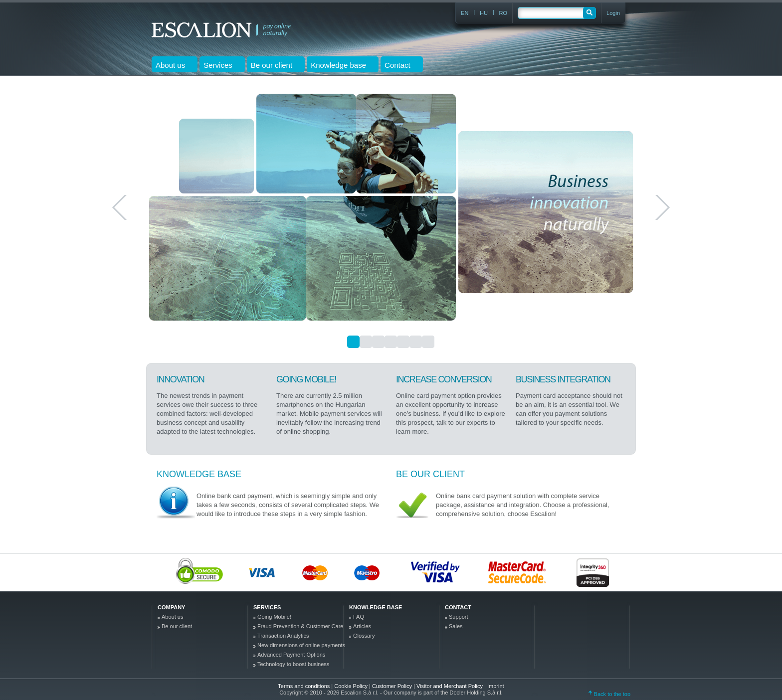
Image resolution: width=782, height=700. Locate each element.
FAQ (359, 617)
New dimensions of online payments (301, 645)
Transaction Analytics (283, 636)
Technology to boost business (293, 664)
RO (503, 13)
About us (172, 617)
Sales (456, 626)
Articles (362, 626)
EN (465, 13)
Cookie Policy (352, 686)
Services (267, 607)
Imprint (496, 686)
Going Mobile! (274, 617)
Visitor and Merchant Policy (450, 686)
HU (484, 13)
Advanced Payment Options (291, 655)
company (171, 607)
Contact (458, 607)
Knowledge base (199, 474)
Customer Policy (393, 686)
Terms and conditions (304, 686)
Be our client (430, 474)
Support (459, 617)
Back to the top (609, 694)
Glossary (364, 636)
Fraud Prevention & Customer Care (300, 626)
